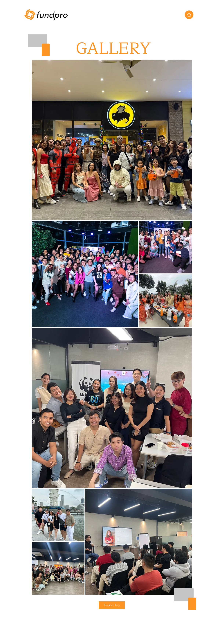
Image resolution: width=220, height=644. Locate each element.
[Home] (189, 15)
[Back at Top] (112, 605)
